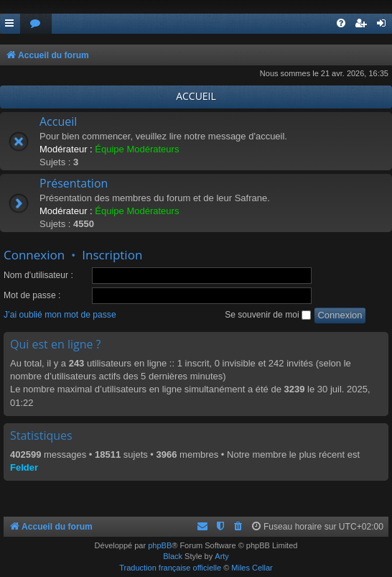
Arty (222, 556)
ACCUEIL (196, 96)
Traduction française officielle (170, 568)
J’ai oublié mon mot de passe (60, 315)
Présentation (74, 183)
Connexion (34, 255)
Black (173, 556)
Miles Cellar (252, 568)
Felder (24, 467)
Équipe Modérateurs (137, 149)
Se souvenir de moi (268, 315)
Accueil (58, 121)
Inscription (112, 255)
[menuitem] (36, 24)
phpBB (160, 545)
